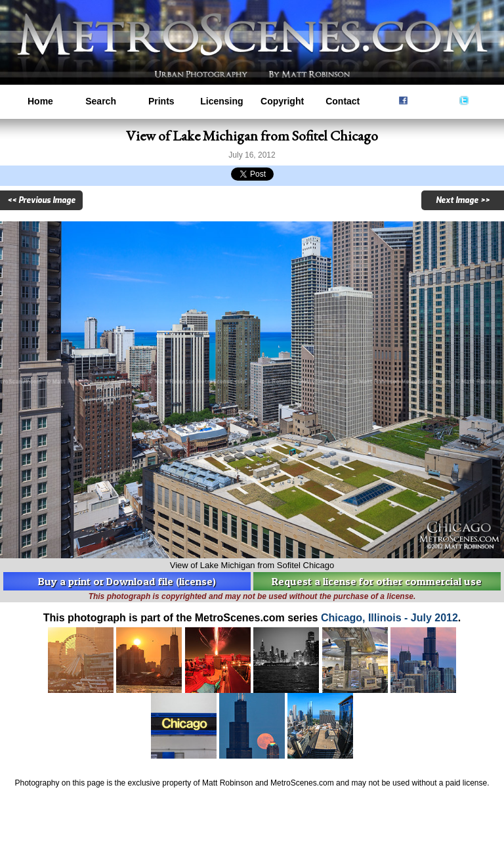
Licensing (221, 101)
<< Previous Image (41, 200)
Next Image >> (463, 200)
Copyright (282, 101)
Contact (343, 101)
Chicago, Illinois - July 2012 (389, 618)
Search (101, 101)
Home (40, 101)
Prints (161, 101)
